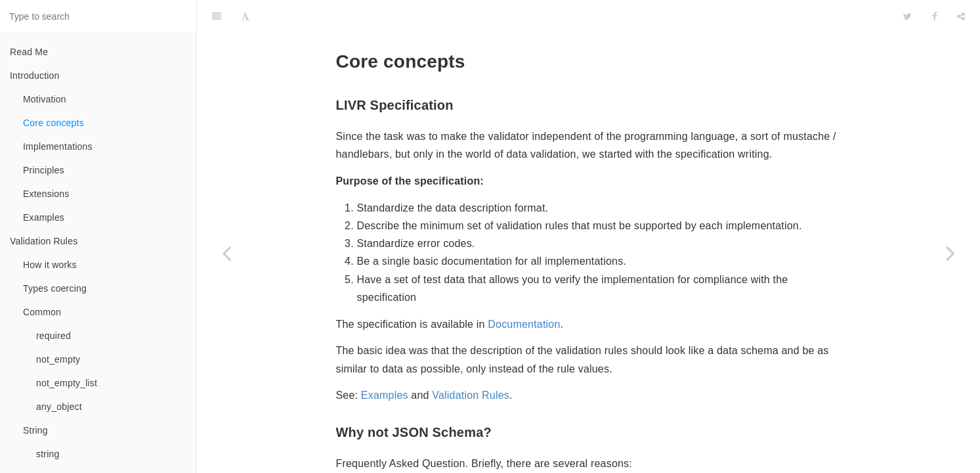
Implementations (58, 146)
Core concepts (53, 123)
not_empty (58, 359)
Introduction (35, 76)
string (48, 454)
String (35, 430)
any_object (59, 407)
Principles (44, 170)
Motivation (45, 99)
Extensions (46, 194)
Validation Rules (44, 241)
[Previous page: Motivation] (226, 253)
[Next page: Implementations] (950, 253)
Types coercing (55, 288)
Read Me (29, 52)
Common (42, 312)
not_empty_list (67, 383)
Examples (44, 217)
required (53, 336)
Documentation (524, 291)
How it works (50, 265)
